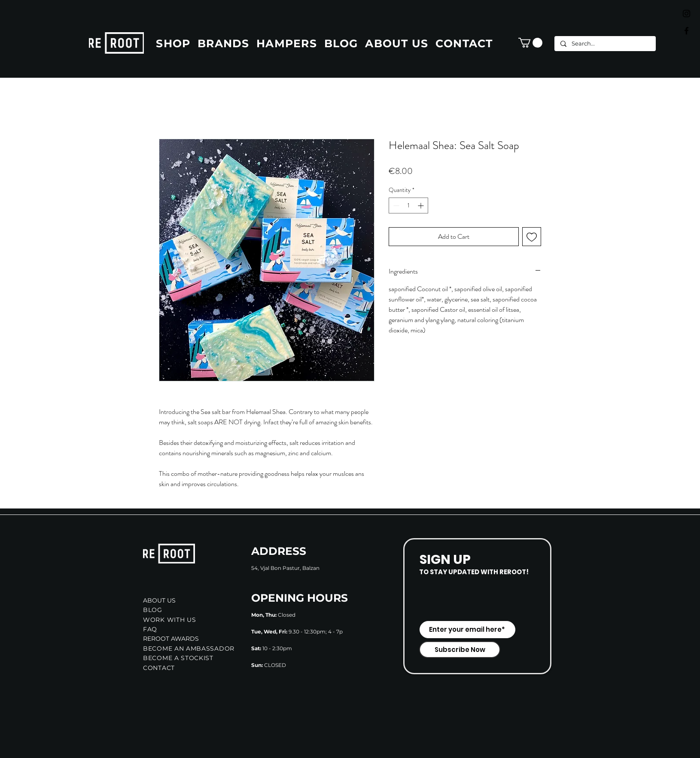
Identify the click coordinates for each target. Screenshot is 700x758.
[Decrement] (395, 205)
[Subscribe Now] (460, 650)
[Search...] (605, 44)
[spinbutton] (408, 205)
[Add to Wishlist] (532, 237)
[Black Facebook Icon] (686, 31)
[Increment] (422, 205)
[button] (530, 43)
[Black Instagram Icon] (686, 14)
